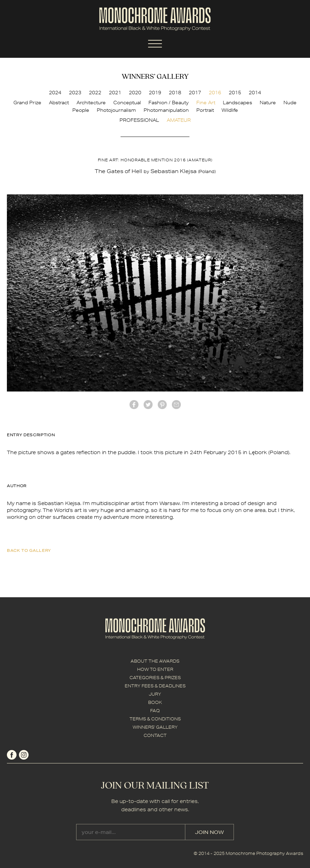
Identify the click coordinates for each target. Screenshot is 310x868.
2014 (255, 93)
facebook (134, 405)
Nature (268, 103)
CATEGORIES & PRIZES (155, 678)
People (81, 110)
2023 (75, 93)
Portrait (205, 110)
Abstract (59, 103)
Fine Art (206, 103)
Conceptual (127, 103)
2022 (95, 93)
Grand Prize (27, 103)
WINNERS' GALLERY (155, 727)
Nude (290, 103)
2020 (135, 93)
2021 (115, 93)
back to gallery (29, 550)
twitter (148, 405)
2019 (155, 93)
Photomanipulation (166, 110)
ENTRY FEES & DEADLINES (155, 686)
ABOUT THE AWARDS (155, 661)
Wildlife (230, 110)
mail (176, 405)
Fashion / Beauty (169, 103)
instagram (24, 755)
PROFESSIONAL (139, 120)
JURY (155, 694)
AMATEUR (179, 120)
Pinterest (162, 405)
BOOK (155, 702)
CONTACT (155, 735)
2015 (235, 93)
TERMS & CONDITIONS (155, 719)
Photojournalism (116, 110)
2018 (175, 93)
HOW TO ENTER (155, 669)
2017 (195, 93)
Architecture (91, 103)
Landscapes (237, 103)
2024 (55, 93)
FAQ (155, 711)
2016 (215, 93)
